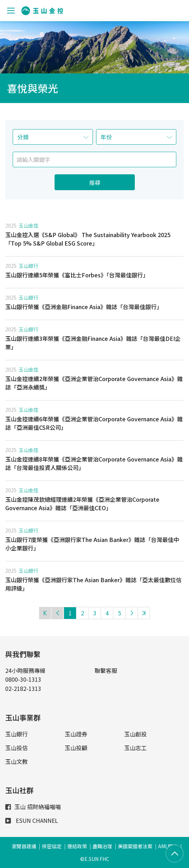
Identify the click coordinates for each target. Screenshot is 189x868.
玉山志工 (136, 748)
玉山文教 (17, 761)
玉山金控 (29, 225)
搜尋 (95, 182)
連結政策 (77, 846)
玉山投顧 (76, 748)
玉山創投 (136, 734)
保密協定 (52, 846)
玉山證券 (76, 734)
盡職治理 (102, 846)
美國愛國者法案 (135, 846)
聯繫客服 (106, 670)
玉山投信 (17, 748)
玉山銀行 (29, 266)
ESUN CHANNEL (32, 820)
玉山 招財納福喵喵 (33, 807)
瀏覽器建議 (24, 846)
